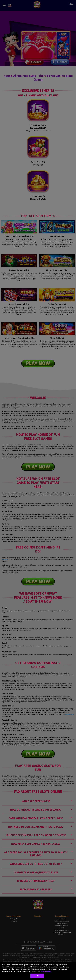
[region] (38, 971)
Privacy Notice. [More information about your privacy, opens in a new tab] (46, 971)
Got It (37, 976)
